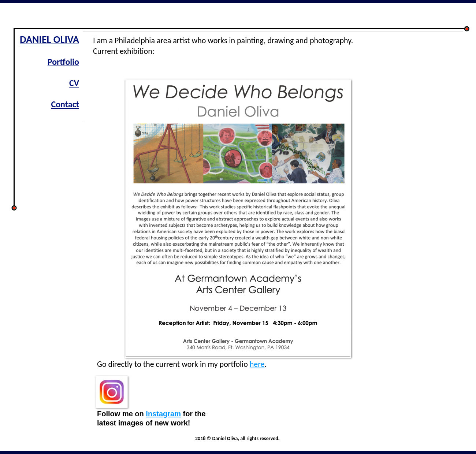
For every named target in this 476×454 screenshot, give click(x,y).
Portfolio (63, 62)
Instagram (163, 414)
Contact (65, 104)
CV (74, 83)
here (257, 364)
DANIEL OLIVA (49, 39)
